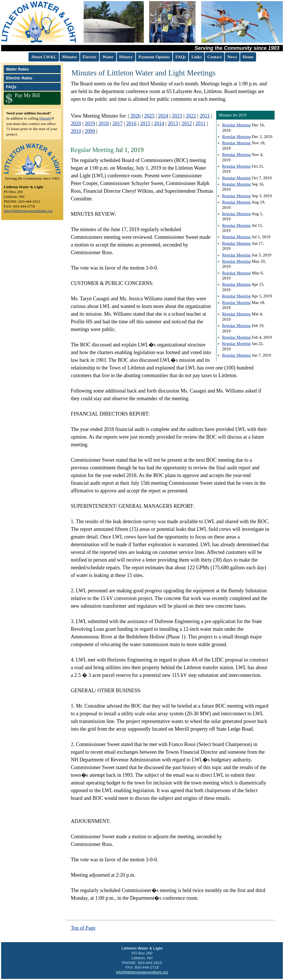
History (126, 57)
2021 (205, 116)
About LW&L (44, 57)
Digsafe (45, 118)
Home (248, 57)
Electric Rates (19, 78)
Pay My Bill (27, 95)
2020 (76, 124)
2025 (149, 116)
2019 (90, 124)
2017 (117, 124)
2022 (191, 116)
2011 (200, 124)
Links (197, 57)
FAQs (181, 57)
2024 (163, 116)
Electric (90, 57)
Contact (214, 57)
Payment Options (154, 57)
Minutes (70, 57)
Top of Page (83, 928)
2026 (136, 116)
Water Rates (17, 69)
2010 (76, 131)
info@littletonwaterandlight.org (28, 211)
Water (108, 57)
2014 (159, 124)
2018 (104, 124)
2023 (177, 116)
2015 (145, 124)
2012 (187, 124)
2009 (90, 131)
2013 (173, 124)
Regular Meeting (236, 125)
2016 (131, 124)
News (232, 57)
